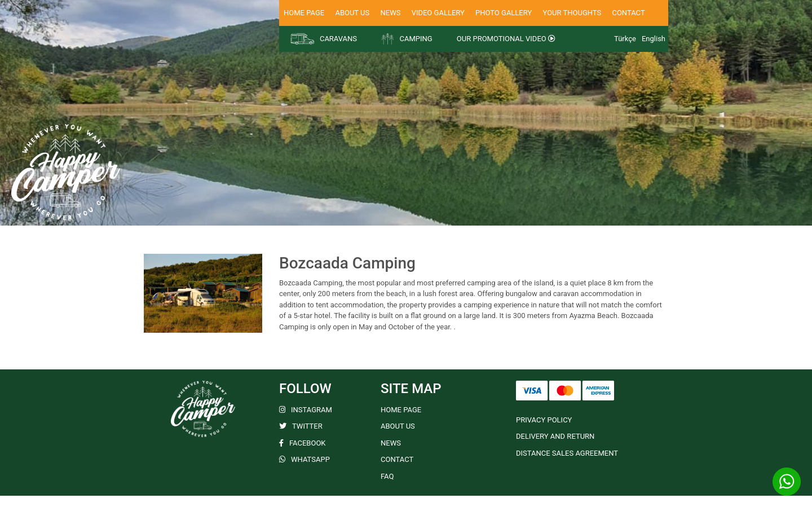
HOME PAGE (304, 13)
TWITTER (301, 426)
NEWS (390, 13)
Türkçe (625, 39)
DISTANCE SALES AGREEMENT (567, 453)
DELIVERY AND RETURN (555, 436)
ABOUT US (352, 13)
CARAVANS (324, 39)
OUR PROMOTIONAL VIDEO (506, 39)
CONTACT (628, 13)
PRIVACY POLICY (544, 420)
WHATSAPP (304, 459)
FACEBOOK (303, 443)
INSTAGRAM (306, 410)
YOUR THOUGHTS (572, 13)
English (654, 39)
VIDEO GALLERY (438, 13)
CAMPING (407, 39)
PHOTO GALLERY (504, 13)
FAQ (387, 476)
